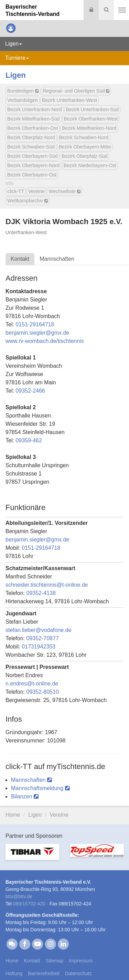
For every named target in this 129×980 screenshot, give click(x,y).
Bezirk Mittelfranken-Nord (89, 128)
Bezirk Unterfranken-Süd (92, 109)
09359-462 (29, 440)
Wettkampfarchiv (28, 201)
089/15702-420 (29, 904)
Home (13, 815)
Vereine (36, 191)
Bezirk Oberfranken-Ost (33, 128)
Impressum (81, 961)
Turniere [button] (17, 58)
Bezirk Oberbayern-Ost (32, 175)
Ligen (16, 75)
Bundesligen (23, 91)
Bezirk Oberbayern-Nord (33, 165)
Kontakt (20, 259)
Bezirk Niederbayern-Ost (90, 165)
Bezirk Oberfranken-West (91, 119)
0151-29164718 (35, 324)
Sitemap (55, 961)
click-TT (16, 191)
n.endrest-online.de (32, 684)
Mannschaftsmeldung (40, 788)
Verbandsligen (23, 100)
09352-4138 (41, 593)
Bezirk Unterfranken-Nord (35, 109)
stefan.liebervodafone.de (39, 630)
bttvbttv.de (19, 896)
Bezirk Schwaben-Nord (84, 137)
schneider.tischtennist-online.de (47, 585)
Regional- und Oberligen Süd (76, 91)
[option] (32, 856)
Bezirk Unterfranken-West (69, 100)
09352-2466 (30, 391)
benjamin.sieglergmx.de (37, 333)
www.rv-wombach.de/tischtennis (45, 341)
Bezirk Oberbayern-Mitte (85, 147)
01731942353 (39, 647)
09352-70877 (42, 638)
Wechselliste (64, 191)
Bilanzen (25, 796)
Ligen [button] (14, 44)
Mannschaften (57, 259)
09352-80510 (42, 692)
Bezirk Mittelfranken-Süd (34, 119)
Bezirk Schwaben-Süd (31, 147)
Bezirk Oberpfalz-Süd (84, 156)
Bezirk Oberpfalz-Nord (31, 137)
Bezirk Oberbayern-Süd (32, 156)
